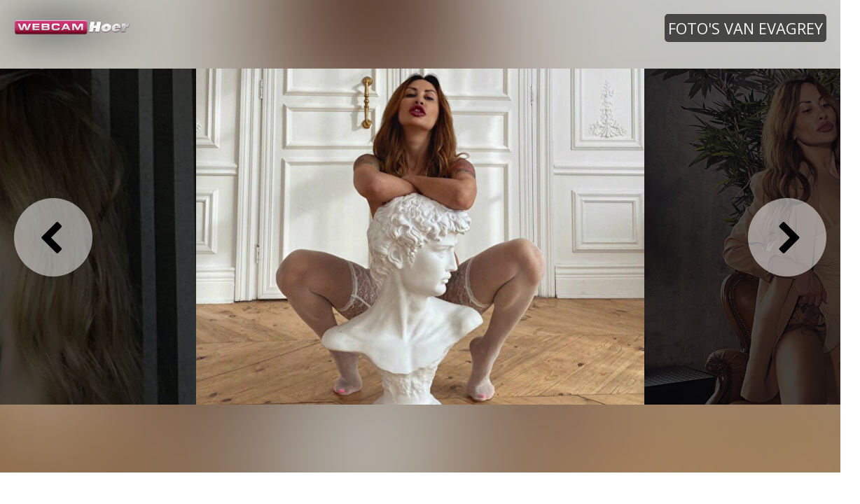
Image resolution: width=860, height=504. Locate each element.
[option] (420, 236)
